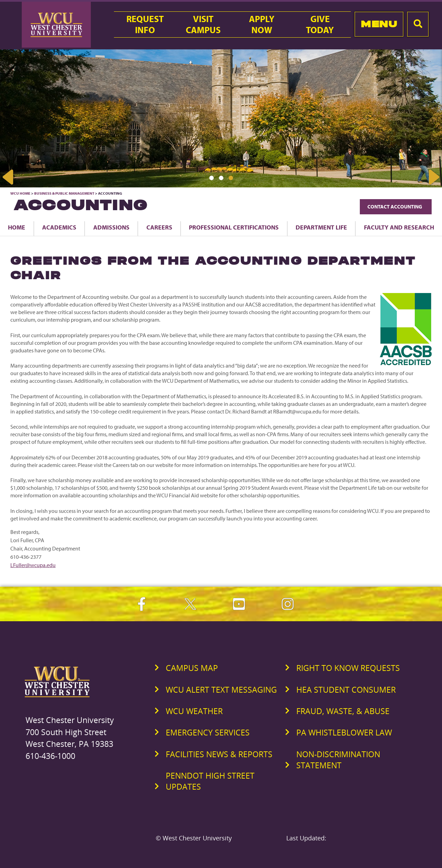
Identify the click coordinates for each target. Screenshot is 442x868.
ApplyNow (262, 25)
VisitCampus (203, 25)
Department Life (321, 227)
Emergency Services (208, 732)
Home (17, 227)
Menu (379, 24)
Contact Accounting (396, 207)
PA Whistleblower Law (344, 732)
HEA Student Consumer (346, 690)
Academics (59, 227)
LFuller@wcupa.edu (33, 565)
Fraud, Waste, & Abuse (343, 711)
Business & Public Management (64, 193)
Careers (159, 227)
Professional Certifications (234, 227)
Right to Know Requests (348, 668)
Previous (9, 177)
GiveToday (320, 25)
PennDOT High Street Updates (210, 781)
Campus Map (192, 668)
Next (433, 177)
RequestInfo (145, 25)
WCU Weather (194, 711)
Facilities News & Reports (219, 754)
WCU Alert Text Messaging (221, 690)
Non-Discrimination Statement (338, 760)
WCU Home (20, 193)
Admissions (111, 227)
